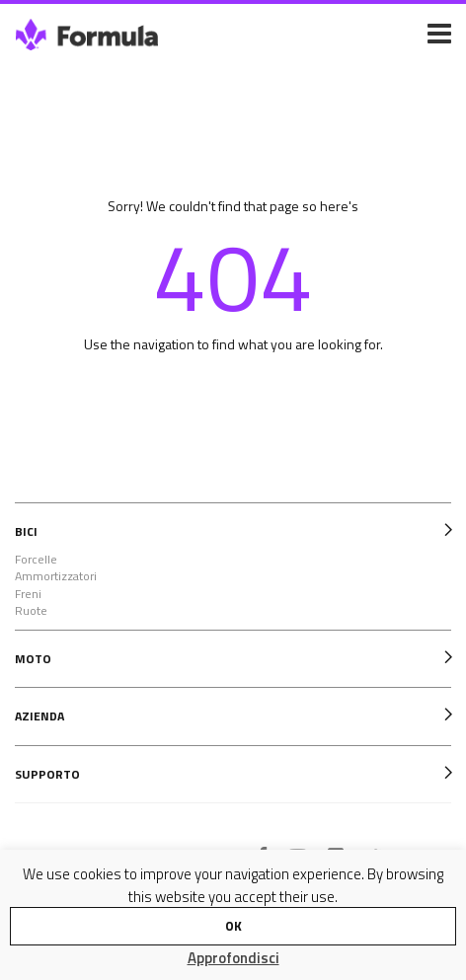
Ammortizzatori (56, 576)
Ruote (31, 611)
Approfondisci (233, 958)
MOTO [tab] (33, 659)
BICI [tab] (26, 531)
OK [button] (233, 926)
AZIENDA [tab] (39, 716)
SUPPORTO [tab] (47, 774)
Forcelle (36, 560)
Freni (28, 594)
